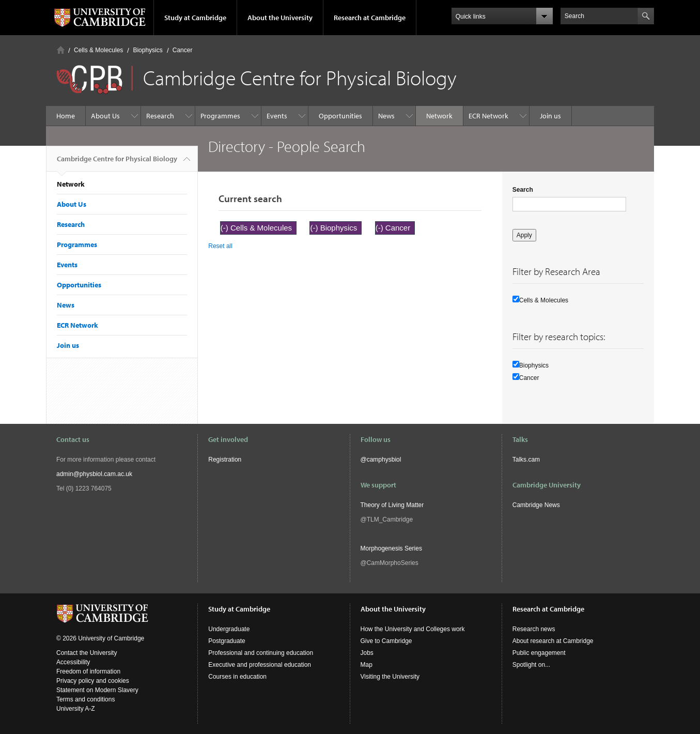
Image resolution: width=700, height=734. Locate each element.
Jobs (367, 653)
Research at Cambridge (370, 18)
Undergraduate (229, 629)
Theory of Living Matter (392, 505)
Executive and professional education (260, 665)
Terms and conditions (85, 699)
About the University (280, 18)
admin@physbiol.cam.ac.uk (94, 474)
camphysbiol (384, 460)
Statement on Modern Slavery (97, 690)
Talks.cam (526, 460)
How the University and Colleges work (413, 629)
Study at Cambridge (195, 18)
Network (439, 116)
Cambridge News (536, 505)
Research (160, 116)
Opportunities (340, 116)
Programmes (220, 116)
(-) (225, 228)
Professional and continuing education (261, 653)
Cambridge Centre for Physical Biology (117, 163)
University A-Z (76, 709)
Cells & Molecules (98, 50)
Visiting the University (390, 677)
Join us (550, 116)
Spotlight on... (531, 665)
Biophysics (147, 50)
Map (367, 665)
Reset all (220, 246)
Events (277, 116)
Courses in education (237, 677)
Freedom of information (88, 671)
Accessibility (73, 662)
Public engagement (539, 653)
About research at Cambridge (553, 641)
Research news (534, 629)
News (386, 116)
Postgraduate (227, 641)
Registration (225, 460)
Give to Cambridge (386, 641)
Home (61, 50)
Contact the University (87, 653)
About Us (105, 116)
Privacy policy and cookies (93, 681)
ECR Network (488, 116)
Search (523, 190)
